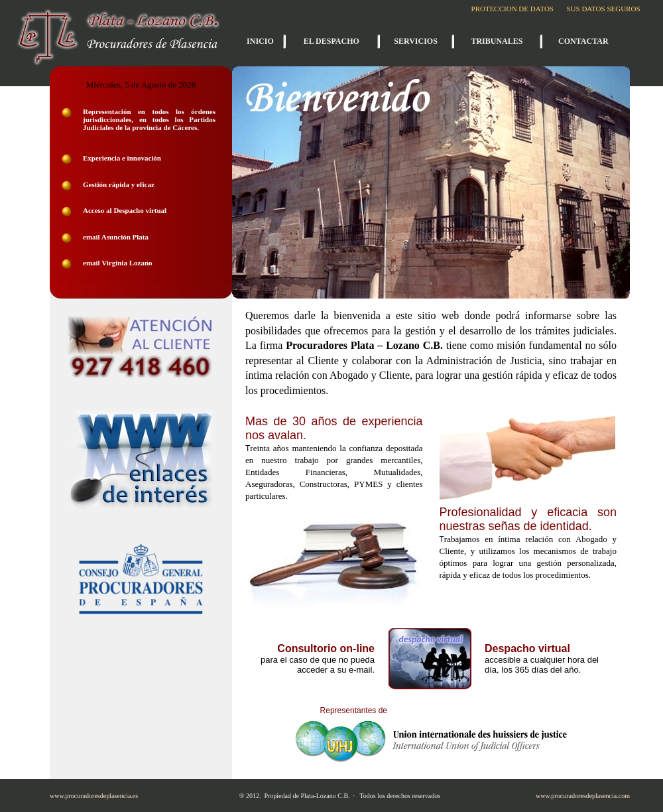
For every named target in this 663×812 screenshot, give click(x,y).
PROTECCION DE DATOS (512, 9)
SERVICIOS (416, 41)
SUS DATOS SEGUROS (603, 9)
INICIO (260, 41)
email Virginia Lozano (118, 263)
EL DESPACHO (331, 41)
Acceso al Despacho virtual (125, 210)
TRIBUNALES (497, 41)
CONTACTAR (583, 41)
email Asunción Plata (116, 237)
